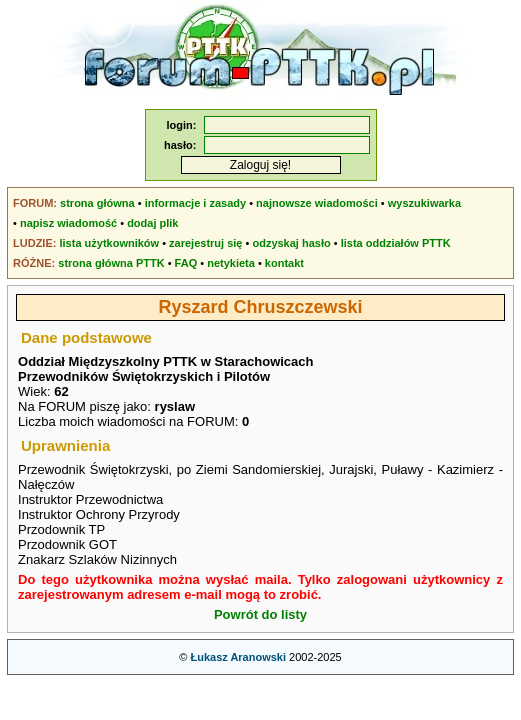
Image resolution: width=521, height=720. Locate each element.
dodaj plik (152, 223)
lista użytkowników (109, 243)
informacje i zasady (196, 203)
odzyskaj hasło (291, 243)
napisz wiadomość (68, 223)
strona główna (97, 203)
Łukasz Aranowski (238, 657)
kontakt (284, 263)
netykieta (231, 263)
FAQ (186, 263)
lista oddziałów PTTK (396, 243)
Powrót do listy (260, 614)
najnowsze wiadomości (317, 203)
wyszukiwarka (424, 203)
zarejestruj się (205, 243)
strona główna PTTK (111, 263)
